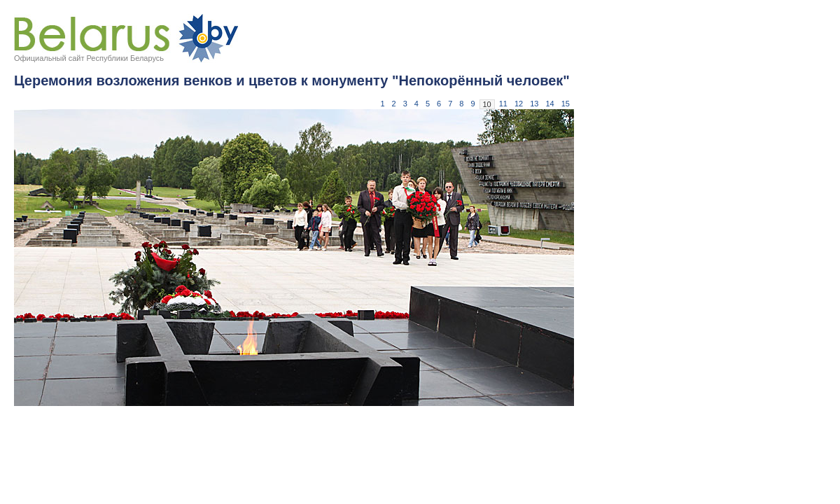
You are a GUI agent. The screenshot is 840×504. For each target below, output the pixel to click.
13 (534, 104)
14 (550, 104)
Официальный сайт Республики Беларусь (89, 58)
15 (566, 104)
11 (503, 104)
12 (519, 104)
